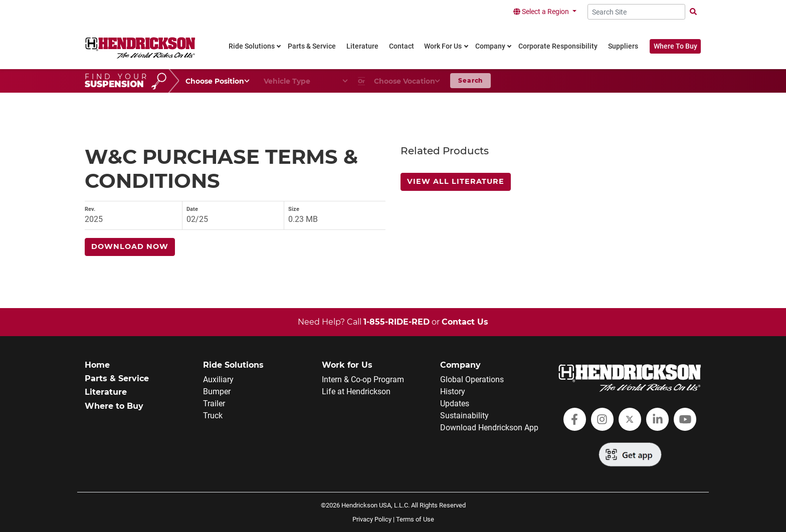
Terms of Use (415, 519)
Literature (106, 392)
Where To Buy (675, 46)
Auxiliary (218, 379)
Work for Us (347, 365)
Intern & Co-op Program (363, 379)
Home (97, 365)
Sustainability (464, 416)
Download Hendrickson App (489, 428)
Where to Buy (114, 406)
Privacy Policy (372, 519)
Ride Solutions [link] (252, 46)
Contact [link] (402, 46)
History (453, 391)
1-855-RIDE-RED (397, 322)
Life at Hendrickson (356, 391)
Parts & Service (117, 378)
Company (460, 365)
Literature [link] (362, 46)
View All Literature (456, 181)
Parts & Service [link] (312, 46)
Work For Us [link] (443, 46)
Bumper (217, 391)
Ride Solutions (233, 365)
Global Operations (472, 379)
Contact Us (465, 322)
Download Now (130, 246)
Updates (455, 404)
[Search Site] (636, 12)
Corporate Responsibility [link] (558, 46)
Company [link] (490, 46)
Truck (213, 416)
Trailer (214, 404)
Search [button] (470, 80)
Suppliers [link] (623, 46)
